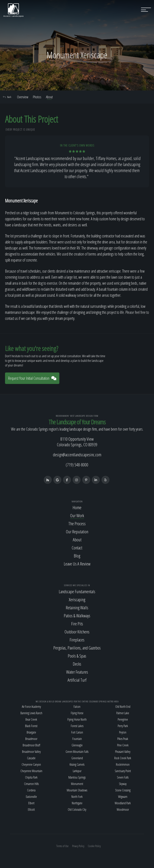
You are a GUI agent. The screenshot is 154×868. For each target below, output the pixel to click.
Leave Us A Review (77, 564)
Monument (77, 784)
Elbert (31, 803)
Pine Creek (123, 745)
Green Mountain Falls (77, 752)
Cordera (31, 790)
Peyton (123, 732)
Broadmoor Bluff (31, 745)
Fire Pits (77, 624)
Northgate (77, 803)
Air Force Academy (31, 707)
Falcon (77, 707)
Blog (77, 556)
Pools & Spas (77, 656)
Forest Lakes (77, 726)
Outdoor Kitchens (77, 632)
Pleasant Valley (123, 752)
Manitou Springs (77, 777)
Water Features (77, 672)
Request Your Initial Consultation (32, 378)
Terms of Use (62, 846)
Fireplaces (77, 640)
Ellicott (31, 810)
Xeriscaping (77, 599)
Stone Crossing (123, 790)
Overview (23, 97)
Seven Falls (123, 777)
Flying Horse (77, 713)
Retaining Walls (77, 607)
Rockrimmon (123, 764)
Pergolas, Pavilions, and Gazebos (77, 648)
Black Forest (31, 726)
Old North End (123, 707)
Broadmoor (31, 739)
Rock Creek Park (123, 758)
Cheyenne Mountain (31, 771)
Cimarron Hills (31, 784)
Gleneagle (77, 745)
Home (77, 507)
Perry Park (123, 726)
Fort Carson (77, 732)
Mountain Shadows (77, 790)
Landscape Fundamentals (77, 591)
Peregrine (123, 719)
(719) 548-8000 (77, 465)
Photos (37, 97)
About (49, 97)
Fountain (77, 739)
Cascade (31, 758)
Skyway (123, 784)
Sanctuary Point (123, 771)
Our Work (77, 515)
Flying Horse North (77, 719)
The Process (77, 523)
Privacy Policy (78, 846)
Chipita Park (31, 777)
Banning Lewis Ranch (31, 713)
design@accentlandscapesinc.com (77, 455)
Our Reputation (77, 531)
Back (7, 97)
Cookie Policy (94, 846)
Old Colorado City (77, 810)
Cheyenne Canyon (31, 764)
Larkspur (77, 771)
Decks (77, 664)
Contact (77, 548)
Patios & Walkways (77, 616)
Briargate (31, 732)
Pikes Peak (123, 739)
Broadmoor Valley (31, 752)
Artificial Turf (77, 680)
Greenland (77, 758)
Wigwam (123, 797)
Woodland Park (123, 803)
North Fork (77, 797)
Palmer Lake (123, 713)
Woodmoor (123, 810)
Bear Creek (31, 719)
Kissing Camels (77, 764)
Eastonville (31, 797)
